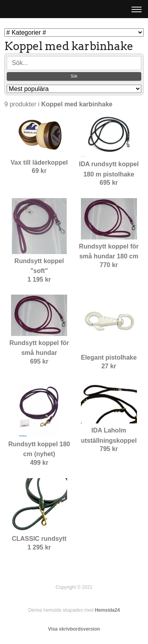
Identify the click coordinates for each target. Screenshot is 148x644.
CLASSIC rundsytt (39, 539)
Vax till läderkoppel (39, 162)
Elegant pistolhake (109, 357)
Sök (74, 76)
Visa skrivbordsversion (74, 629)
